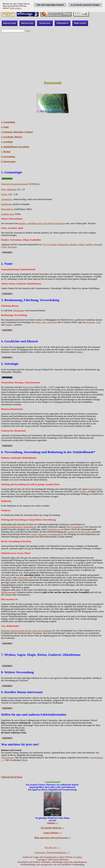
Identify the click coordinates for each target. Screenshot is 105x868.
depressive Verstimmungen (50, 534)
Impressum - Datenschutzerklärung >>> (52, 852)
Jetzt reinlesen (7, 758)
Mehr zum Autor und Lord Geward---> (53, 838)
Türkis (38, 322)
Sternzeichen (29, 387)
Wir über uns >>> (52, 848)
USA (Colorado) (50, 244)
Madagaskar (63, 244)
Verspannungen (77, 527)
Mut (18, 494)
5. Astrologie (7, 142)
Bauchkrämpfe (30, 527)
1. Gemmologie (8, 122)
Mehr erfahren (16, 8)
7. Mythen (6, 152)
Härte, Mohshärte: (9, 189)
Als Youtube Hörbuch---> (53, 828)
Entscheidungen (95, 489)
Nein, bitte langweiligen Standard (50, 5)
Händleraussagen (9, 592)
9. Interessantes (8, 162)
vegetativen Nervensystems (79, 532)
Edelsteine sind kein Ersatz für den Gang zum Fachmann (26, 631)
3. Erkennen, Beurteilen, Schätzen (17, 132)
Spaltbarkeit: (7, 204)
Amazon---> (52, 823)
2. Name (5, 127)
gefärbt (9, 578)
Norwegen (12, 247)
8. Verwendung (8, 157)
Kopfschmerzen (54, 529)
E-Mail (79, 857)
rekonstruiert (23, 578)
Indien (82, 244)
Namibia (89, 244)
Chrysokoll (52, 322)
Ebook (24, 760)
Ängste (34, 534)
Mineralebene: (7, 209)
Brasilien (74, 244)
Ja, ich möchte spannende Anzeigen (85, 5)
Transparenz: (7, 199)
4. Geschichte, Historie (12, 137)
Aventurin (91, 322)
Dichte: (4, 194)
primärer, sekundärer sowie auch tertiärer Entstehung (42, 223)
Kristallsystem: (8, 214)
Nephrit (9, 325)
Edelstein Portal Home (12, 777)
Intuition (83, 492)
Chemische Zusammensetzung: (15, 184)
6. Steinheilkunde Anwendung (15, 147)
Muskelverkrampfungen (12, 527)
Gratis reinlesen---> (52, 833)
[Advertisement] (52, 54)
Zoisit (99, 322)
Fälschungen (19, 310)
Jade (44, 322)
